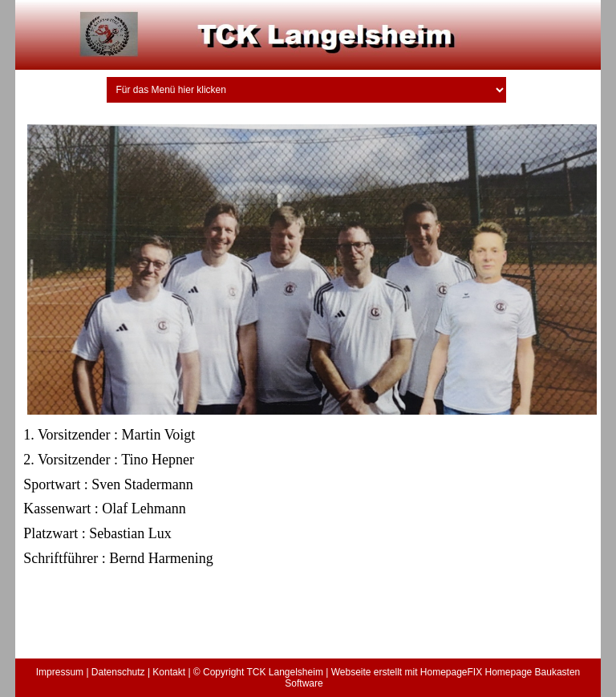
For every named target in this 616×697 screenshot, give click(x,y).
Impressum (60, 672)
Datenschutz (118, 672)
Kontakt (169, 672)
